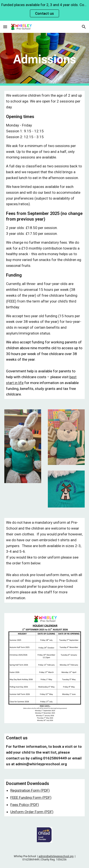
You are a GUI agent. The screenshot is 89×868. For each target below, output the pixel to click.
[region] (44, 10)
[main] (44, 59)
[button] (5, 27)
